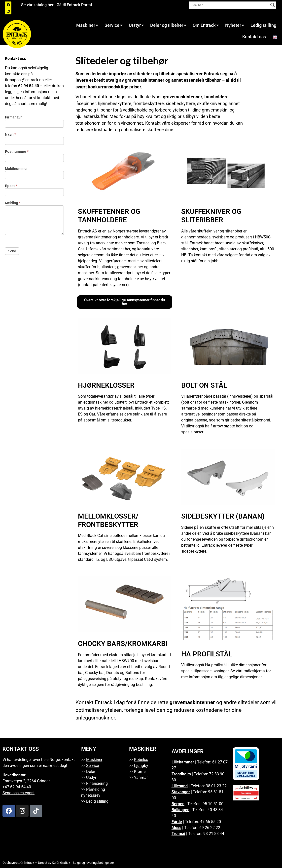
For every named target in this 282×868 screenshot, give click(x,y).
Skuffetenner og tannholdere (109, 216)
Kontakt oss (254, 37)
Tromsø (178, 834)
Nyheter (235, 25)
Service (114, 25)
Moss (176, 828)
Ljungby (141, 766)
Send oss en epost (18, 793)
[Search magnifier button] (273, 5)
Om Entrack (206, 25)
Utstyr (136, 25)
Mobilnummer (16, 169)
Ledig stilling (263, 25)
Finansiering (97, 783)
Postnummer (17, 152)
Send (12, 251)
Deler (91, 772)
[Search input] (230, 5)
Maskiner (87, 25)
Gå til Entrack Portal (74, 5)
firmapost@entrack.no (24, 80)
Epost (11, 186)
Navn (10, 134)
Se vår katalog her (38, 5)
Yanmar (141, 777)
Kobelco (141, 760)
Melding (13, 203)
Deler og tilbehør (168, 25)
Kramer (140, 772)
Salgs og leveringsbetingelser (93, 863)
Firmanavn (14, 117)
